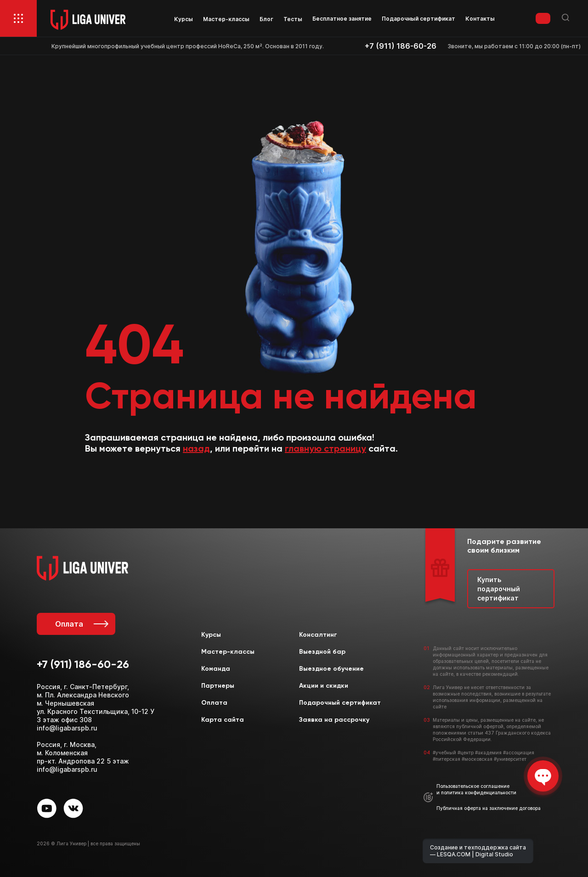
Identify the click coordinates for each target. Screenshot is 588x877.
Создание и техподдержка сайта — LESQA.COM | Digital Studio (478, 851)
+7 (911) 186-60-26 (401, 46)
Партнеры (218, 686)
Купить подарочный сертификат (499, 588)
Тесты (293, 19)
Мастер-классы (226, 19)
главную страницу (325, 449)
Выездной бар (322, 652)
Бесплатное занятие (342, 19)
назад (196, 449)
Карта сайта (223, 720)
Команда (216, 669)
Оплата (81, 624)
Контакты (480, 19)
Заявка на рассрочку (334, 720)
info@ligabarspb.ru (67, 728)
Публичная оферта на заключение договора (489, 808)
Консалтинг (318, 635)
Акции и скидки (324, 686)
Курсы (184, 19)
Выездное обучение (331, 669)
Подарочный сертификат (418, 19)
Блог (266, 19)
